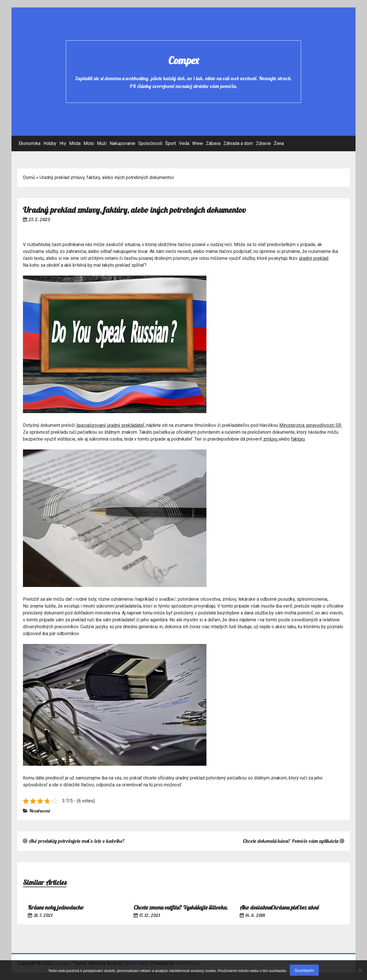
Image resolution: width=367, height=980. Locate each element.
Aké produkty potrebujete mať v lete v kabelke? (77, 841)
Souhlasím (304, 971)
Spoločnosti (150, 143)
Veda (184, 143)
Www (198, 143)
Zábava (213, 143)
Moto (89, 143)
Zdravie (263, 143)
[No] (360, 970)
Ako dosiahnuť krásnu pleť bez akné (279, 907)
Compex (184, 60)
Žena (279, 143)
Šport (171, 143)
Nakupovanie (122, 143)
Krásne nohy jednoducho (56, 907)
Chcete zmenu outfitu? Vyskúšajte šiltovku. (181, 907)
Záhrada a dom (238, 143)
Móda (75, 143)
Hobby (50, 143)
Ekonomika (30, 143)
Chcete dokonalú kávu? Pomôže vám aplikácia (291, 841)
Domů (29, 177)
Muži (102, 143)
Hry (63, 143)
